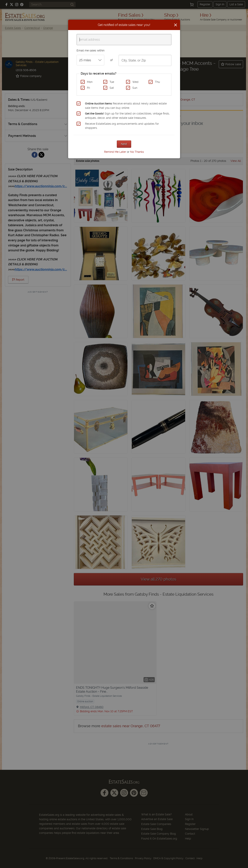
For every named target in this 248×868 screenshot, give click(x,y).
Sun (135, 88)
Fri (88, 88)
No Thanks (137, 152)
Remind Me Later (115, 152)
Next (124, 144)
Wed (135, 82)
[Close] (176, 25)
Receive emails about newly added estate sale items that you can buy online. (126, 106)
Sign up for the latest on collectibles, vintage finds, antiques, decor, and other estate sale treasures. (127, 116)
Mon (90, 82)
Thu (157, 82)
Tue (112, 82)
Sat (112, 88)
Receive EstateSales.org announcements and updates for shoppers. (122, 126)
